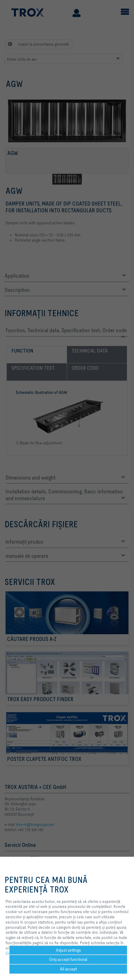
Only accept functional (68, 959)
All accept (68, 969)
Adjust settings (68, 950)
